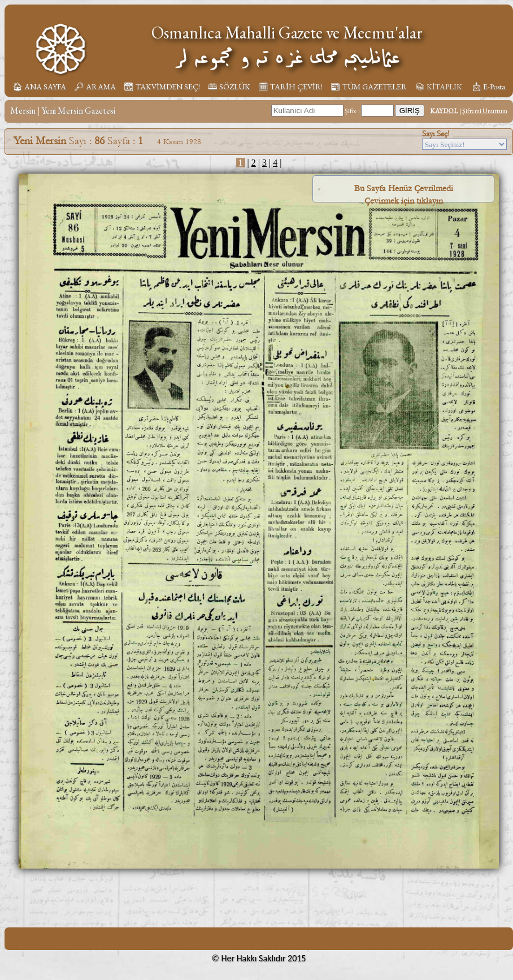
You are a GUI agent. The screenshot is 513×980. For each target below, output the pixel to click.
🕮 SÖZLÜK (229, 87)
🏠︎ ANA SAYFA (39, 87)
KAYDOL (444, 111)
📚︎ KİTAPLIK (438, 87)
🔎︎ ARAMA (95, 87)
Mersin (23, 111)
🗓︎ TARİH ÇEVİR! (290, 87)
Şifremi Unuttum (485, 111)
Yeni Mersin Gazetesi (79, 111)
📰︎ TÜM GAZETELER (369, 87)
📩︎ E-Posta (488, 87)
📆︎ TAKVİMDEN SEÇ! (162, 87)
